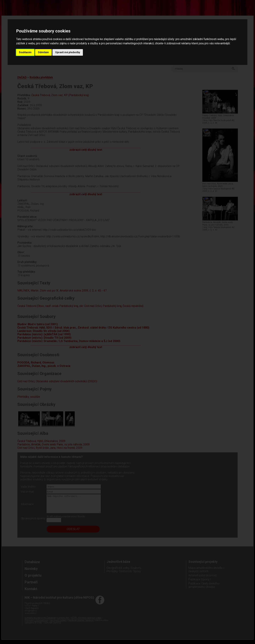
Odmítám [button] (43, 52)
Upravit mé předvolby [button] (68, 52)
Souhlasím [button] (25, 52)
